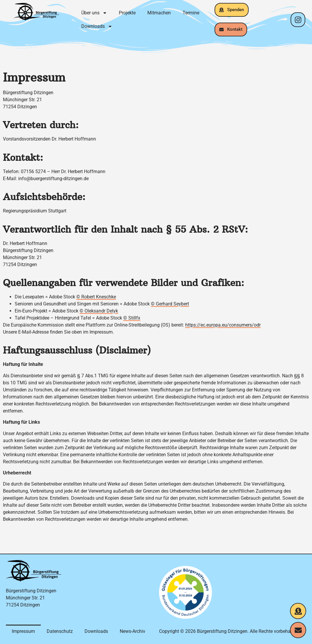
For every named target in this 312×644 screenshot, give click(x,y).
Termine (191, 13)
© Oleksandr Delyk (99, 311)
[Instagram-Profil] (298, 20)
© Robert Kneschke (96, 297)
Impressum (23, 631)
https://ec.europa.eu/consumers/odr (223, 325)
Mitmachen (159, 13)
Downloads (97, 26)
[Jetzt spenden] (298, 611)
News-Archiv (133, 631)
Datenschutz (60, 631)
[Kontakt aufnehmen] (298, 630)
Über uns (94, 13)
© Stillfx (132, 318)
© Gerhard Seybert (170, 304)
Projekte (127, 13)
